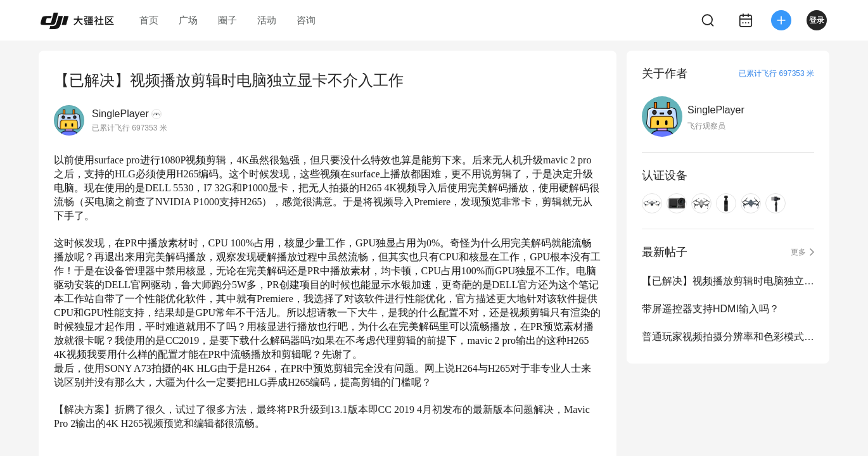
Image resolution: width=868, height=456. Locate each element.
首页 (149, 20)
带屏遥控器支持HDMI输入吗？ (711, 309)
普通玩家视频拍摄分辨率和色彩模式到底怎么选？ (728, 337)
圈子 (227, 20)
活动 (267, 20)
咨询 (306, 20)
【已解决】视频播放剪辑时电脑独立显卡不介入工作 (728, 281)
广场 (188, 20)
